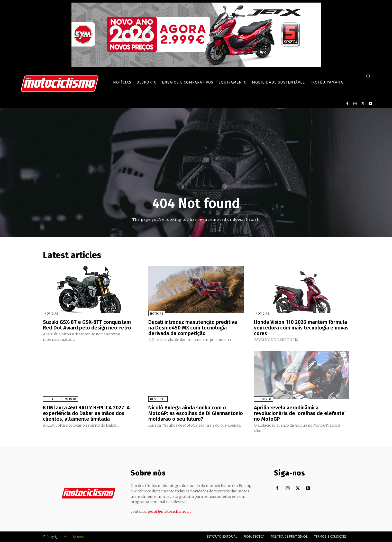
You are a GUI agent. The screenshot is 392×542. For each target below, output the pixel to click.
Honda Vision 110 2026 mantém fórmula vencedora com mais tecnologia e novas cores (301, 328)
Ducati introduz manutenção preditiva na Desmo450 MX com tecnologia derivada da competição (193, 328)
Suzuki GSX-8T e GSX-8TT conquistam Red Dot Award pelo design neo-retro (87, 325)
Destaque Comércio (61, 399)
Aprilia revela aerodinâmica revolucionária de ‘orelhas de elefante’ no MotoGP (300, 413)
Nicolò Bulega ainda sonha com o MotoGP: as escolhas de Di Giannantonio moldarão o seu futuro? (196, 413)
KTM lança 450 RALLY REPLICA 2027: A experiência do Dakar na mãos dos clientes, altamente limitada (86, 413)
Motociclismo (74, 537)
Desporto (158, 399)
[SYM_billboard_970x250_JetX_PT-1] (196, 66)
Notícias (51, 314)
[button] (368, 76)
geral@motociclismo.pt (169, 511)
